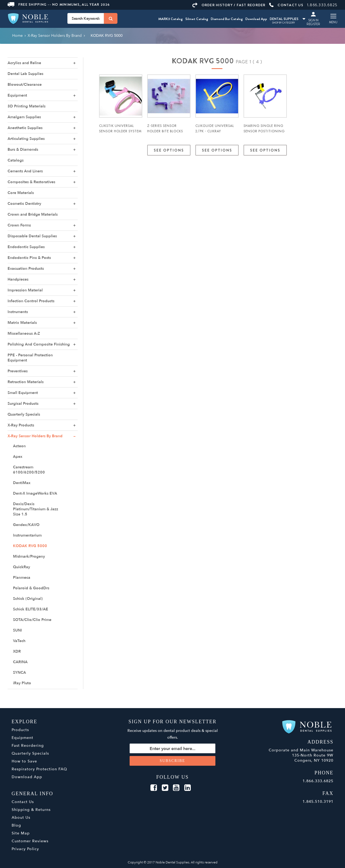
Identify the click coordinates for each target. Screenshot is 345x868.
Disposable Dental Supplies (32, 236)
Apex (18, 457)
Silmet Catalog (197, 19)
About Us (21, 818)
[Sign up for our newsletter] (172, 748)
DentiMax (22, 483)
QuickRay (22, 567)
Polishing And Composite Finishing (39, 344)
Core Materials (21, 193)
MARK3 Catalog (170, 19)
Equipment (17, 95)
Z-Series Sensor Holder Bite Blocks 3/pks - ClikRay (165, 131)
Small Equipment (23, 393)
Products (20, 730)
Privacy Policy (25, 849)
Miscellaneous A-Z (24, 333)
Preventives (18, 371)
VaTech (19, 641)
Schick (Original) (28, 599)
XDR (17, 651)
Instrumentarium (27, 535)
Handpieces (18, 279)
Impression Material (25, 290)
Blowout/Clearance (25, 85)
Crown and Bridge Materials (33, 214)
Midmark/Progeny (29, 556)
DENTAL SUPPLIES (287, 19)
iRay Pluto (22, 683)
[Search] (111, 18)
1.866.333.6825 (322, 5)
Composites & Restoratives (31, 182)
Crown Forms (19, 225)
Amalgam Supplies (24, 117)
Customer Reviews (30, 841)
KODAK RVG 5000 (30, 546)
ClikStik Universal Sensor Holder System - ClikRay (120, 131)
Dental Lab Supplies (25, 74)
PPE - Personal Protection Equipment (30, 358)
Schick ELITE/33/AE (31, 609)
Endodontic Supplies (26, 247)
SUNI (17, 630)
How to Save (24, 761)
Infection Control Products (31, 301)
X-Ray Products (21, 425)
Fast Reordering (28, 746)
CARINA (20, 662)
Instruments (18, 312)
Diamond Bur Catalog (227, 19)
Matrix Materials (22, 323)
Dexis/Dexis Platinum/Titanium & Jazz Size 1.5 (36, 509)
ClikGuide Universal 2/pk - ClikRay (215, 129)
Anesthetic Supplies (25, 128)
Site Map (21, 833)
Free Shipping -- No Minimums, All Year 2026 (59, 4)
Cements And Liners (25, 171)
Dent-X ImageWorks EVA (35, 493)
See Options (169, 150)
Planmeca (22, 578)
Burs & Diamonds (23, 149)
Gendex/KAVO (26, 525)
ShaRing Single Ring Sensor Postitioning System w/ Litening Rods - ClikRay (264, 134)
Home (17, 36)
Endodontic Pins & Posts (29, 258)
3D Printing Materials (27, 106)
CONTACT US (286, 5)
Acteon (19, 446)
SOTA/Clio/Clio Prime (32, 620)
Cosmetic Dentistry (24, 204)
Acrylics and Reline (24, 63)
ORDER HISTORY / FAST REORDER (229, 5)
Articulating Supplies (26, 139)
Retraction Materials (26, 382)
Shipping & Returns (31, 810)
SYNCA (19, 673)
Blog (16, 825)
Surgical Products (23, 404)
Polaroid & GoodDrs (31, 588)
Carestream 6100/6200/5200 (29, 470)
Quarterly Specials (24, 414)
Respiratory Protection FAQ (39, 769)
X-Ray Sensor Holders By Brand (35, 436)
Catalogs (16, 160)
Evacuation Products (26, 269)
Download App (256, 19)
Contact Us (23, 802)
